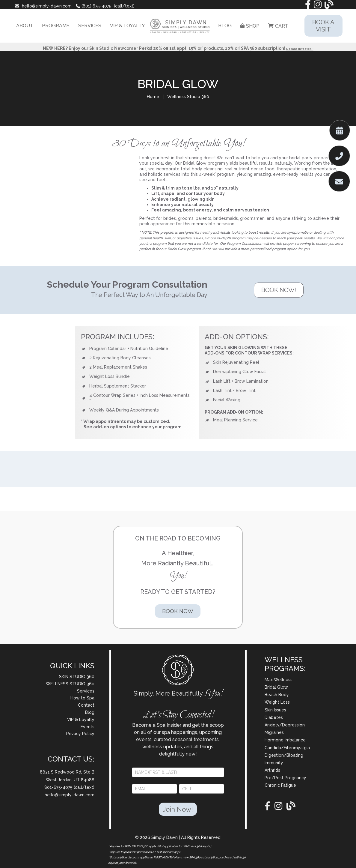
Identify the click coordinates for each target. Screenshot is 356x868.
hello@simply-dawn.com (44, 6)
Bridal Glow (276, 687)
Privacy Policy (80, 734)
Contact (86, 705)
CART (278, 26)
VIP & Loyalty (81, 720)
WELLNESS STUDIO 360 (70, 684)
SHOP (250, 26)
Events (88, 727)
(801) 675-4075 (94, 6)
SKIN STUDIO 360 (77, 677)
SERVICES (90, 26)
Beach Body (277, 695)
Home (153, 97)
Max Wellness (279, 680)
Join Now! (178, 809)
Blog (90, 712)
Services (86, 691)
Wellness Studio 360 (188, 97)
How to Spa (82, 698)
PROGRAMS (56, 26)
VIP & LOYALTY (128, 26)
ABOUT (25, 26)
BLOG (225, 26)
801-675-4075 (59, 787)
